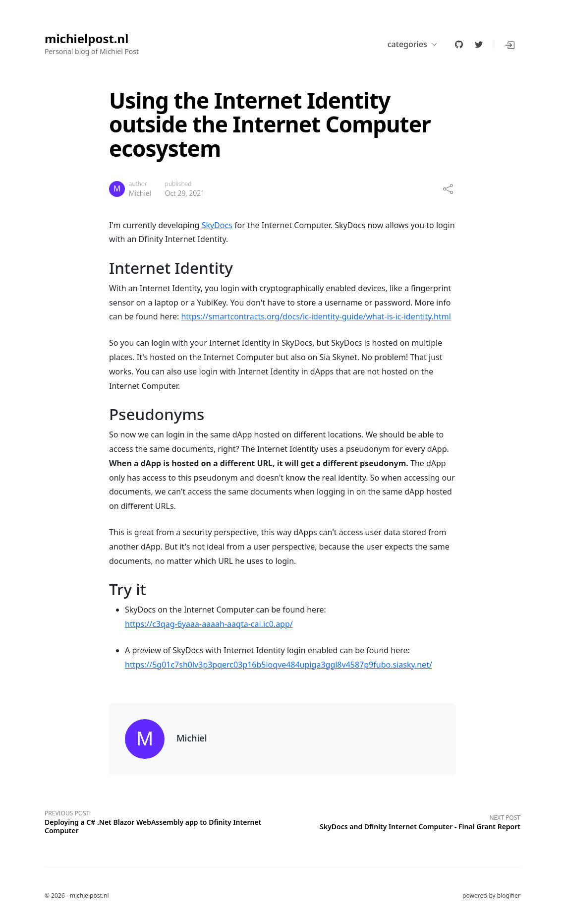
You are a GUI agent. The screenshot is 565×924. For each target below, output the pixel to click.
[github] (459, 44)
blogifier (509, 895)
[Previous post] (164, 821)
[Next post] (401, 821)
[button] (510, 44)
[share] (448, 189)
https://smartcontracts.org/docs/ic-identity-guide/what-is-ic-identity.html (316, 316)
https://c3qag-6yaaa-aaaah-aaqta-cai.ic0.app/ (209, 624)
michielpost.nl (86, 39)
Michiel (140, 193)
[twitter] (479, 44)
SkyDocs (217, 225)
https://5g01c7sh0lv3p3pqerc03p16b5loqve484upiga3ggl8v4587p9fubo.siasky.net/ (279, 665)
